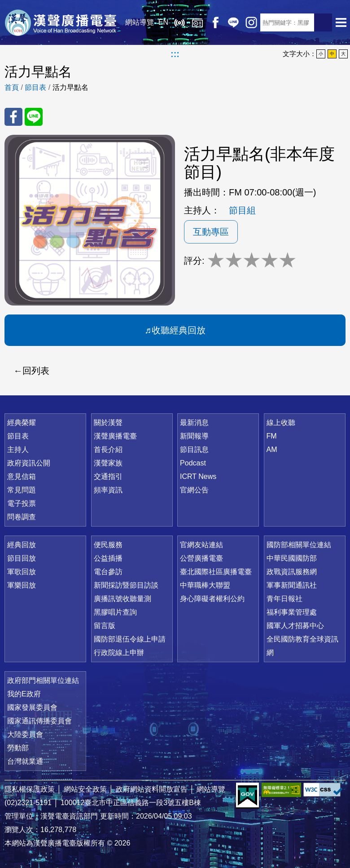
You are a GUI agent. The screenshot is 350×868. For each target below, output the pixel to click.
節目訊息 (194, 449)
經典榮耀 (22, 423)
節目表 (35, 87)
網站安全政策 (85, 789)
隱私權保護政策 (30, 789)
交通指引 (108, 476)
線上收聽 (179, 22)
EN (163, 22)
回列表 (36, 371)
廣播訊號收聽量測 (122, 599)
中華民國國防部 (292, 558)
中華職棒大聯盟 (205, 585)
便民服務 (108, 545)
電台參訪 (108, 572)
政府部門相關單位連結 (43, 680)
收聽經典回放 (179, 330)
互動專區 (211, 232)
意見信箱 (22, 476)
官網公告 (194, 490)
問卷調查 (22, 517)
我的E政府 (24, 694)
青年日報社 (284, 599)
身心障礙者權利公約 (212, 599)
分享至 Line (34, 117)
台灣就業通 (25, 761)
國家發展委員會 (32, 707)
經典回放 (197, 22)
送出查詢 (323, 22)
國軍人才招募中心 (295, 626)
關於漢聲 (108, 423)
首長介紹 (108, 449)
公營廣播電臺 (201, 558)
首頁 (12, 87)
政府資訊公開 (29, 463)
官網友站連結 (201, 545)
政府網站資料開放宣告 (152, 789)
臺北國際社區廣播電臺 (216, 572)
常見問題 (22, 490)
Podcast (193, 463)
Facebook (215, 22)
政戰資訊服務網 (292, 572)
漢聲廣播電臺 (61, 22)
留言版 (105, 626)
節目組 (242, 210)
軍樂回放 (22, 585)
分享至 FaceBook (13, 117)
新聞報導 (194, 436)
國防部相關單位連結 (299, 545)
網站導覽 (140, 22)
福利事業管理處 (292, 612)
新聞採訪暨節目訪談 (126, 585)
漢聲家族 (108, 463)
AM (272, 449)
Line (233, 22)
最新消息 (194, 423)
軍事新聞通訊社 (292, 585)
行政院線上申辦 (119, 653)
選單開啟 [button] (341, 22)
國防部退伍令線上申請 (130, 639)
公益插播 (108, 558)
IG (251, 22)
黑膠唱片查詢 (115, 612)
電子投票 (22, 503)
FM (272, 436)
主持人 (18, 449)
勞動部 (18, 748)
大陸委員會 (25, 734)
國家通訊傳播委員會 (39, 721)
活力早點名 (70, 87)
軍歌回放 (22, 572)
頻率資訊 (108, 490)
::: (175, 54)
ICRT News (198, 476)
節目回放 (22, 558)
